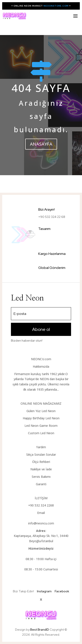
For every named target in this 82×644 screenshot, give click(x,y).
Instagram (44, 591)
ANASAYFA (41, 144)
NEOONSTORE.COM (56, 6)
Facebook (62, 591)
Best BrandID (40, 630)
